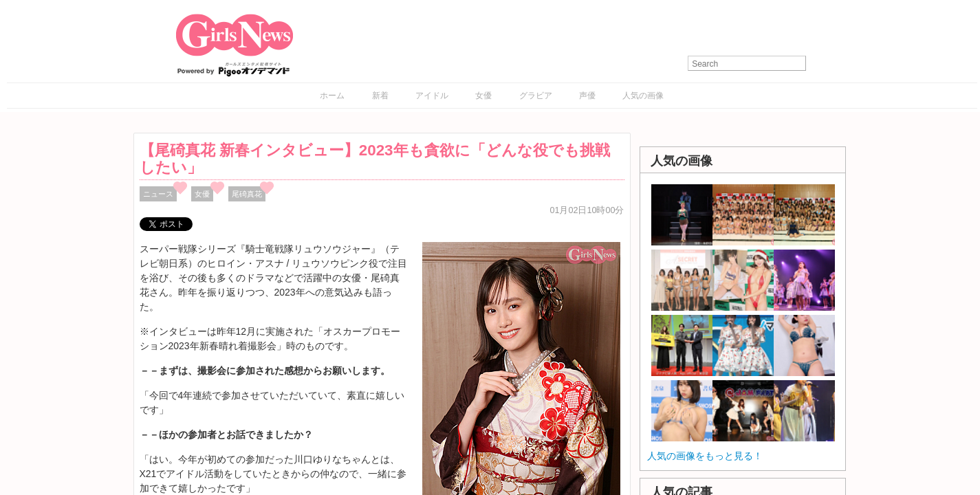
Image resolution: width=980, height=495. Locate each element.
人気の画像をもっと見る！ (705, 456)
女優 (483, 96)
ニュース (158, 194)
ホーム (332, 96)
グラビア (536, 96)
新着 (380, 96)
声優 (587, 96)
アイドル (432, 96)
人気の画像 (643, 96)
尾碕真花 (247, 194)
